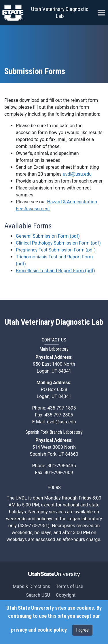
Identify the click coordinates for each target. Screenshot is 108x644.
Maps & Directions (31, 586)
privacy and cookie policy (39, 630)
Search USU (38, 595)
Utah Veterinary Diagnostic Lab (60, 13)
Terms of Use (70, 586)
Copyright (66, 595)
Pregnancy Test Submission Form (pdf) (56, 250)
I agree (82, 630)
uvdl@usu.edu (77, 174)
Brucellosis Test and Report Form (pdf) (55, 271)
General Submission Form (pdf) (48, 236)
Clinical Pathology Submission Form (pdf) (58, 243)
